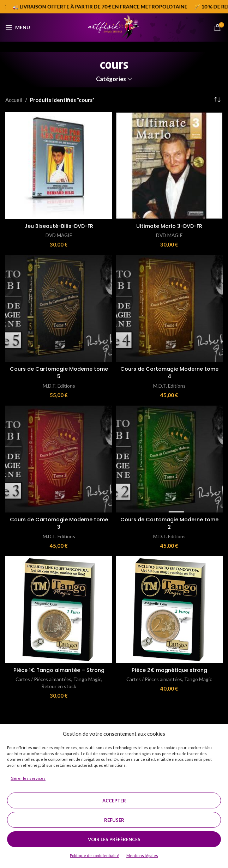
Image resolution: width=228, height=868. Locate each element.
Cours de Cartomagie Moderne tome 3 (59, 523)
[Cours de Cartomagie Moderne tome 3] (59, 459)
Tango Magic (89, 679)
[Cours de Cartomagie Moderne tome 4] (169, 308)
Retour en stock (59, 686)
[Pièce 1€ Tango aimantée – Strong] (59, 609)
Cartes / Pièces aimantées (43, 679)
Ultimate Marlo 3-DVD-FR (169, 226)
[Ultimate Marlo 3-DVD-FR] (169, 166)
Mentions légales (142, 855)
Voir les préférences (114, 839)
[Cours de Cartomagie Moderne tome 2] (169, 459)
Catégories (111, 79)
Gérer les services (28, 778)
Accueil (14, 100)
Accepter (114, 801)
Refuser (114, 820)
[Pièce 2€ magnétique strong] (169, 609)
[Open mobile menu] (18, 28)
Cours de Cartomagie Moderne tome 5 (59, 372)
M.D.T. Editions (59, 385)
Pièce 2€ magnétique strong (169, 669)
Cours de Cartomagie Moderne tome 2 (169, 523)
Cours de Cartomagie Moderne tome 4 (169, 372)
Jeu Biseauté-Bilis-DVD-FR (59, 226)
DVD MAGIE (59, 235)
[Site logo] (114, 27)
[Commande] (217, 100)
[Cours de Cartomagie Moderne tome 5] (59, 308)
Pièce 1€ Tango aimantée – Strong (59, 669)
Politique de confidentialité (95, 855)
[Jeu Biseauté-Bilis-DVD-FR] (59, 166)
